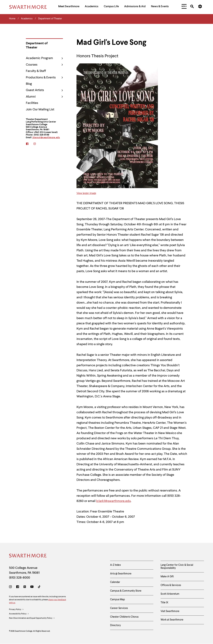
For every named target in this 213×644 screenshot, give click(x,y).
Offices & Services (171, 585)
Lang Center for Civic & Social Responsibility (177, 567)
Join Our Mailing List (40, 110)
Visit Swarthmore (170, 611)
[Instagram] (11, 587)
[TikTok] (39, 587)
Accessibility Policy (19, 614)
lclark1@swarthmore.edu (113, 501)
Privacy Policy (16, 610)
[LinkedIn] (25, 587)
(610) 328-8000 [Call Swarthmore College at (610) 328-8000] (20, 578)
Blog (29, 84)
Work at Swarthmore (172, 620)
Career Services (119, 608)
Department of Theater (37, 45)
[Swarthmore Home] (28, 556)
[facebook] (30, 144)
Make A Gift (167, 577)
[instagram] (37, 144)
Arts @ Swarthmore (121, 574)
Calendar (115, 582)
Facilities (32, 103)
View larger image (86, 193)
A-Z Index (115, 565)
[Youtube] (32, 587)
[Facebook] (18, 587)
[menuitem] (69, 7)
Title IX (164, 603)
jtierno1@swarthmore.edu (46, 138)
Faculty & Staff (36, 71)
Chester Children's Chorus (124, 617)
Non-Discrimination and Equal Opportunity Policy (32, 618)
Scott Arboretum (170, 594)
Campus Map (118, 600)
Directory (115, 625)
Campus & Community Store (126, 591)
